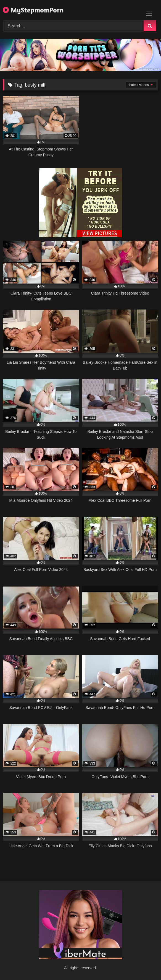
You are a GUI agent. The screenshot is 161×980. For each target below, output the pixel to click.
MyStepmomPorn (33, 10)
